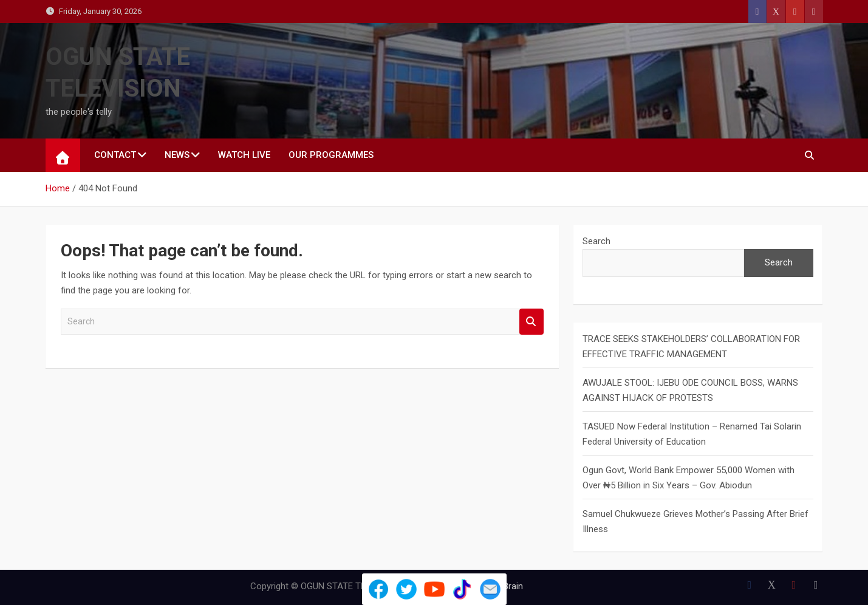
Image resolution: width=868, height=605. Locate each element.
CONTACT (115, 155)
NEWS (177, 155)
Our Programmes (331, 155)
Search (531, 322)
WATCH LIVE (244, 155)
